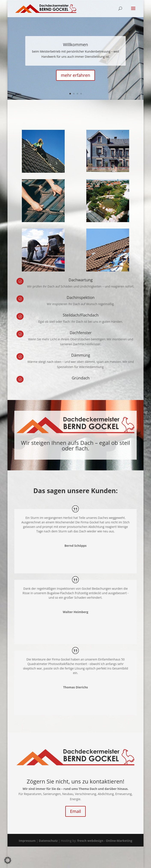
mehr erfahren (75, 75)
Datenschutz (48, 841)
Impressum (27, 841)
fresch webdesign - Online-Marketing (105, 841)
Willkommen (75, 45)
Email (75, 811)
